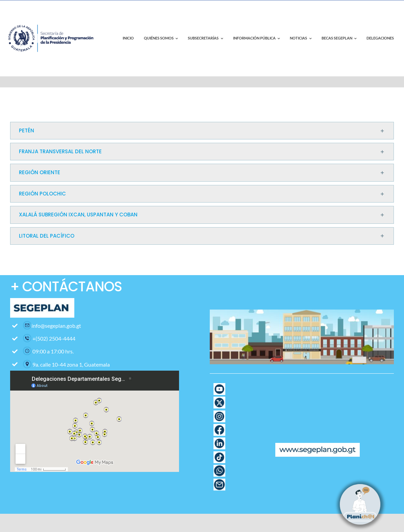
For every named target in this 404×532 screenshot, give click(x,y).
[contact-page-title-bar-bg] (52, 16)
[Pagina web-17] (219, 386)
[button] (202, 131)
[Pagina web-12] (219, 427)
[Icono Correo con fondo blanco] (219, 481)
